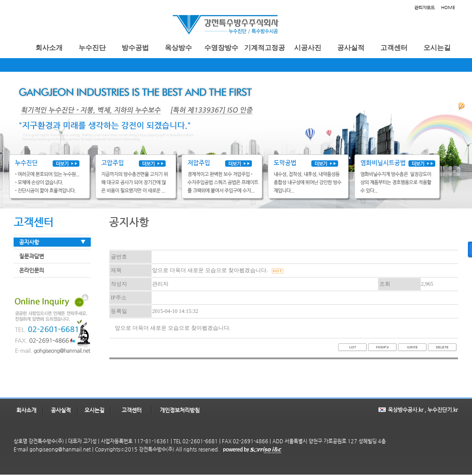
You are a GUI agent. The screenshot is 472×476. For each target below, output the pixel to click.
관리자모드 (425, 7)
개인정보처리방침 (180, 410)
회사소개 (26, 410)
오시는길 (94, 410)
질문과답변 (32, 256)
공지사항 (29, 242)
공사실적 (61, 410)
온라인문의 (32, 270)
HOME (448, 7)
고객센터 (132, 410)
